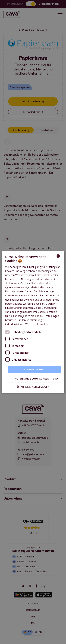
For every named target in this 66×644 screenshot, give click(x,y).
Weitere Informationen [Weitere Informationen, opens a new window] (38, 324)
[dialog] (33, 322)
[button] (33, 387)
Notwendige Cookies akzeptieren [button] (37, 379)
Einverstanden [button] (34, 369)
